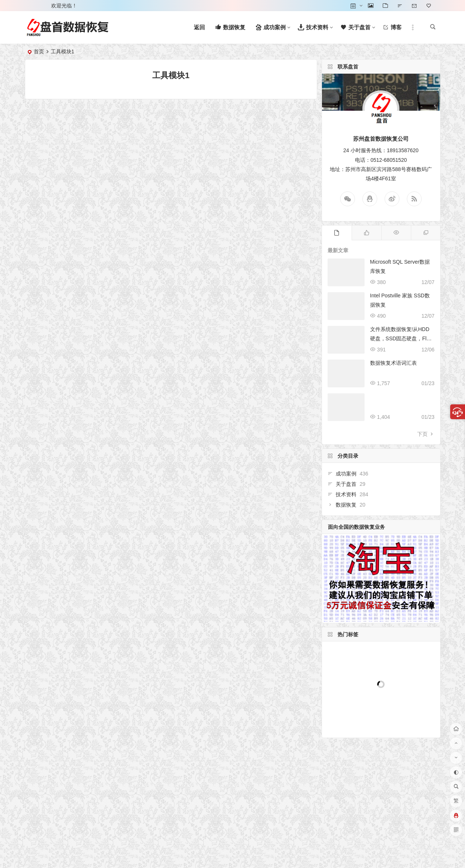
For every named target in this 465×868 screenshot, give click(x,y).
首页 (39, 51)
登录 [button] (36, 6)
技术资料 (355, 491)
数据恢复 (355, 499)
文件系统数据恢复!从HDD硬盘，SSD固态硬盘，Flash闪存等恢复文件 (401, 338)
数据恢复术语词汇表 (393, 363)
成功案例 (355, 476)
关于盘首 (355, 483)
